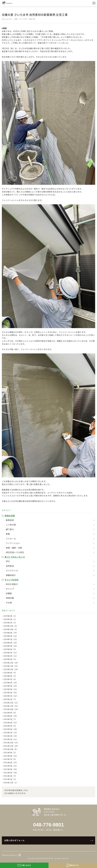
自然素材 (10, 566)
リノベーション (13, 543)
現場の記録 (10, 516)
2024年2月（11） (11, 656)
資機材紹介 (11, 575)
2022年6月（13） (11, 723)
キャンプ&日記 (12, 580)
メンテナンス (12, 571)
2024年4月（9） (10, 649)
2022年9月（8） (10, 713)
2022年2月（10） (11, 736)
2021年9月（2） (10, 753)
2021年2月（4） (10, 776)
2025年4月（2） (10, 616)
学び (8, 561)
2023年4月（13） (11, 689)
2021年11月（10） (11, 746)
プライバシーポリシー (10, 855)
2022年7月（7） (10, 719)
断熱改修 (10, 520)
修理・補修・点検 (14, 548)
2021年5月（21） (11, 766)
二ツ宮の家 (11, 525)
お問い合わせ (24, 865)
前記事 (5, 51)
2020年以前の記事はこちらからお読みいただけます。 (16, 792)
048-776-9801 (48, 825)
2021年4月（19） (11, 769)
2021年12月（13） (11, 743)
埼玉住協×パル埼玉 (15, 552)
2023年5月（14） (11, 686)
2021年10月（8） (11, 749)
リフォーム (11, 539)
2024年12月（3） (11, 626)
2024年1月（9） (10, 659)
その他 (9, 603)
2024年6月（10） (11, 643)
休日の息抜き (12, 584)
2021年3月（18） (11, 773)
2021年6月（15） (11, 762)
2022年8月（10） (11, 716)
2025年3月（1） (10, 619)
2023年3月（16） (11, 693)
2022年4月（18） (11, 729)
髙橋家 (9, 593)
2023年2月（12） (11, 696)
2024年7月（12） (11, 639)
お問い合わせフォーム (14, 840)
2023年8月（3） (10, 676)
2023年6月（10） (11, 683)
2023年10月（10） (11, 669)
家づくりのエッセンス (15, 557)
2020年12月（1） (11, 783)
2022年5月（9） (10, 726)
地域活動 (10, 598)
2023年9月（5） (10, 673)
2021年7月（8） (10, 759)
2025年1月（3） (10, 623)
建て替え (10, 529)
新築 (8, 534)
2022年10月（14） (11, 709)
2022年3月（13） (11, 732)
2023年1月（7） (10, 699)
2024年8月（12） (11, 636)
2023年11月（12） (11, 666)
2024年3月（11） (11, 653)
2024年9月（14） (11, 633)
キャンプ (10, 589)
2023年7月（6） (10, 679)
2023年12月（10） (11, 663)
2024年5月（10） (11, 646)
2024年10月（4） (11, 629)
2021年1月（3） (10, 779)
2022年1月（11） (11, 739)
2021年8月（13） (11, 756)
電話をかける (73, 865)
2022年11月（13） (11, 706)
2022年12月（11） (11, 703)
